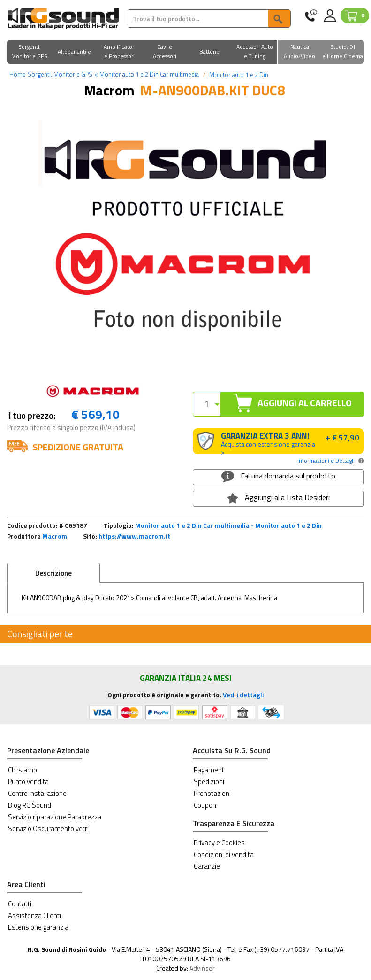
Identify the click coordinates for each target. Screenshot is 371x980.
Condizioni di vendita (224, 854)
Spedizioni (209, 782)
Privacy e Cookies (219, 843)
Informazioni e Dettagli (326, 460)
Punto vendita (28, 782)
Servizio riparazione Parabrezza (55, 817)
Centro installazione (37, 793)
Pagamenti (210, 770)
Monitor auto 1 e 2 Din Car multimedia (147, 74)
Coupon (205, 805)
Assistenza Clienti (34, 915)
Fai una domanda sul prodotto (278, 476)
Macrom (55, 536)
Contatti (20, 904)
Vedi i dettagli (243, 695)
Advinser (202, 968)
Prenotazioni (212, 793)
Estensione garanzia (38, 927)
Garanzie (207, 866)
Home (18, 74)
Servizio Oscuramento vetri (48, 829)
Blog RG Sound (30, 805)
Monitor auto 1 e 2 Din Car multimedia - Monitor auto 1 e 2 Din (228, 525)
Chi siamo (23, 770)
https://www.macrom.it (134, 536)
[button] (30, 52)
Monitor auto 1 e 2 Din (238, 75)
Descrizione (53, 573)
